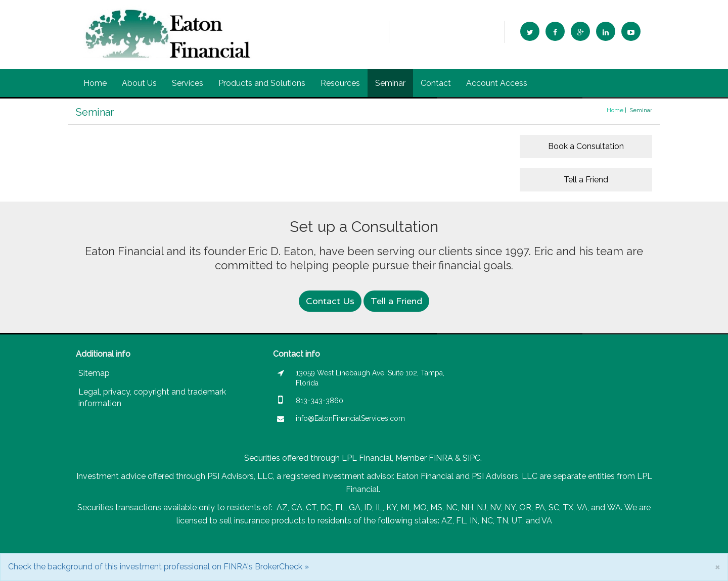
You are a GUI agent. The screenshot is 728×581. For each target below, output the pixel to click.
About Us (139, 83)
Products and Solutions (262, 83)
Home (95, 83)
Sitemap (94, 373)
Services (188, 83)
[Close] (717, 567)
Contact (436, 83)
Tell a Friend (586, 180)
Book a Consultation (586, 146)
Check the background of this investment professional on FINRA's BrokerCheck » (158, 567)
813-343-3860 (358, 32)
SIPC (471, 458)
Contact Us (330, 301)
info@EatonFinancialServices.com (447, 31)
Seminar (390, 83)
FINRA (441, 458)
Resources (340, 83)
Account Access (497, 83)
